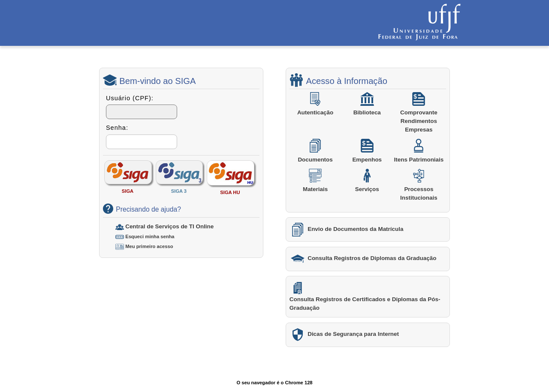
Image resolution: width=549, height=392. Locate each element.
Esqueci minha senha (150, 236)
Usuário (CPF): (130, 98)
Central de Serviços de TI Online (169, 226)
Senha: (117, 128)
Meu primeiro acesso (149, 246)
